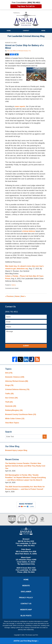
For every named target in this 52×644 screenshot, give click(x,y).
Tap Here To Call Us (26, 6)
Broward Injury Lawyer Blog (16, 450)
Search (45, 437)
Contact (26, 31)
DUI (9, 373)
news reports (20, 106)
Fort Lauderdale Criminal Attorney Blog (26, 19)
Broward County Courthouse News (21, 414)
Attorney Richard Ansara (17, 381)
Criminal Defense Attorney (17, 389)
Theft (9, 402)
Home (9, 31)
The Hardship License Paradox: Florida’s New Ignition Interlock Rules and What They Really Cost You (25, 466)
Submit (26, 346)
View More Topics (12, 423)
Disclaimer (26, 592)
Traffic (9, 394)
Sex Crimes (11, 398)
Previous (9, 296)
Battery (14, 285)
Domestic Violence (15, 377)
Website (26, 586)
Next (23, 296)
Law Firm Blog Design (25, 641)
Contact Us (26, 604)
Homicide (11, 406)
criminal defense (29, 231)
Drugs (9, 385)
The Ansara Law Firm (32, 635)
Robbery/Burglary (14, 410)
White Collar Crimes (15, 419)
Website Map (26, 610)
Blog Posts (26, 616)
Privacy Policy (26, 598)
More (43, 31)
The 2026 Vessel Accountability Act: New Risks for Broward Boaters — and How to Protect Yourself (25, 488)
